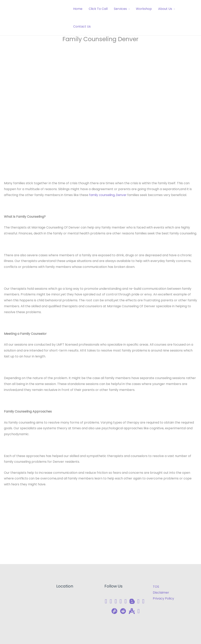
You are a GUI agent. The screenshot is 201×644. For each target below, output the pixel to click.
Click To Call (98, 9)
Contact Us (82, 26)
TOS (156, 587)
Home (78, 9)
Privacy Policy (163, 598)
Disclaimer (161, 593)
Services (120, 9)
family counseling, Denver (109, 195)
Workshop (144, 9)
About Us (165, 9)
